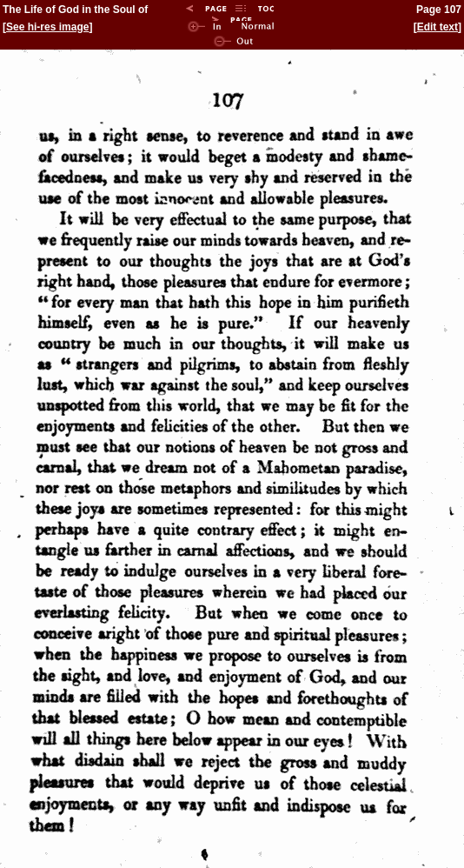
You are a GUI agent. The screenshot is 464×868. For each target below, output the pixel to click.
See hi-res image (47, 27)
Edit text (437, 27)
